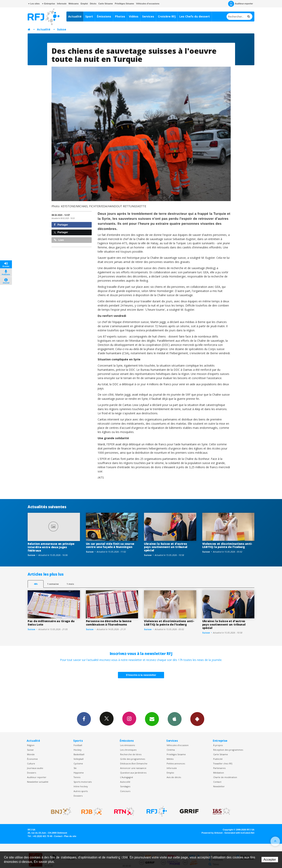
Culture (31, 763)
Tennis (77, 777)
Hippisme (79, 773)
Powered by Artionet (212, 833)
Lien (59, 240)
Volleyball (79, 759)
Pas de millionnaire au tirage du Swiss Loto (51, 623)
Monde (31, 754)
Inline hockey (81, 786)
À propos (218, 745)
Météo (170, 759)
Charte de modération (225, 777)
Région (31, 745)
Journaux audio (35, 768)
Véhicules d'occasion (178, 745)
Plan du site (70, 836)
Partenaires (219, 768)
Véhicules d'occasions (148, 4)
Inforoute (62, 4)
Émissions (104, 16)
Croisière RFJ (167, 16)
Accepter (270, 860)
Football (78, 745)
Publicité (218, 759)
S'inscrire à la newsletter (141, 675)
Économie (32, 759)
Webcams (73, 4)
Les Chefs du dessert (195, 16)
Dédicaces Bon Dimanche (134, 763)
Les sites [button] (34, 4)
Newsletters (152, 719)
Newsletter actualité (38, 782)
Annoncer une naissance (133, 768)
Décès (93, 4)
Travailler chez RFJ (223, 763)
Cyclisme (78, 763)
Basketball (79, 754)
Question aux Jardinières (133, 773)
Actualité (75, 16)
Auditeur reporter (37, 777)
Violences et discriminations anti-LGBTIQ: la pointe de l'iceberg (227, 545)
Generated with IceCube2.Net (239, 833)
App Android (197, 719)
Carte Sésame (106, 4)
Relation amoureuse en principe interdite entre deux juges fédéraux (51, 547)
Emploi (84, 4)
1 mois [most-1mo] (70, 584)
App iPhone (175, 719)
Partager (61, 225)
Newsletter (219, 786)
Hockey (77, 750)
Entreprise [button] (48, 4)
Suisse (62, 29)
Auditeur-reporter (241, 4)
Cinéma (171, 750)
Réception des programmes (228, 750)
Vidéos (134, 16)
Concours (125, 791)
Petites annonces (176, 763)
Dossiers (32, 773)
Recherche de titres (131, 754)
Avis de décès (174, 777)
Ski (75, 768)
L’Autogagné (127, 777)
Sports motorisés (83, 782)
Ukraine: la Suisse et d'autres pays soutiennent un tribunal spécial (166, 547)
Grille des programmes (133, 759)
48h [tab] (36, 584)
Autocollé (125, 782)
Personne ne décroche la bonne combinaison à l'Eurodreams (109, 623)
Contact (217, 782)
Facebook (84, 719)
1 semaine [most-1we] (53, 584)
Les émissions (127, 745)
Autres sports (81, 791)
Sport (89, 16)
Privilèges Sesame (176, 754)
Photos (120, 16)
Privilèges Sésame (124, 4)
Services (148, 16)
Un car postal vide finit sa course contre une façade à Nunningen (110, 545)
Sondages (125, 786)
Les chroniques (128, 750)
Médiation (219, 773)
